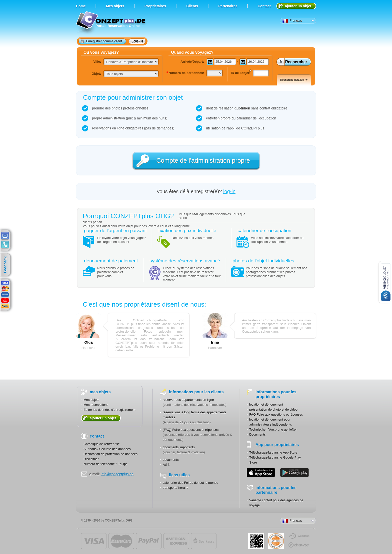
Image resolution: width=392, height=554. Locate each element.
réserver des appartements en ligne (188, 400)
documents (171, 460)
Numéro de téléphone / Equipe (105, 464)
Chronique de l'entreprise (102, 444)
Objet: (96, 74)
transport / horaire (176, 488)
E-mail (5, 236)
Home (81, 6)
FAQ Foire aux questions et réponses (276, 414)
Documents (257, 434)
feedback (6, 265)
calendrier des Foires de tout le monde (190, 483)
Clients (192, 6)
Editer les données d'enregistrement (109, 410)
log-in (137, 41)
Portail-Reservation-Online (111, 23)
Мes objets (115, 6)
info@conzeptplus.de (117, 474)
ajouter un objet (298, 6)
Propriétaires (155, 6)
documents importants (179, 447)
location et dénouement (266, 404)
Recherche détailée (294, 80)
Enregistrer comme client (101, 41)
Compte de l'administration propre (203, 160)
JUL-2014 (276, 541)
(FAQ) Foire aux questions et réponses (191, 430)
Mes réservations (96, 405)
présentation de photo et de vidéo (273, 409)
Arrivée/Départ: (192, 62)
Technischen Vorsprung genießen (273, 429)
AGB (166, 465)
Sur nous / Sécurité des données (107, 449)
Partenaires (228, 6)
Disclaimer (91, 459)
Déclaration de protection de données (110, 454)
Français (292, 21)
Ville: (97, 62)
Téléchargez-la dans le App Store (273, 452)
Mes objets (91, 400)
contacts (5, 245)
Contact (264, 6)
